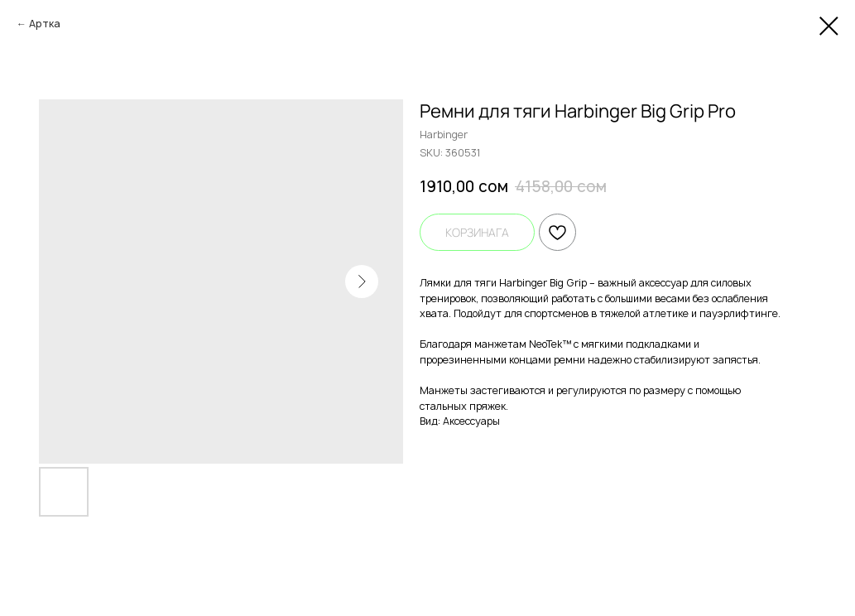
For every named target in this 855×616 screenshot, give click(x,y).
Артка (45, 24)
